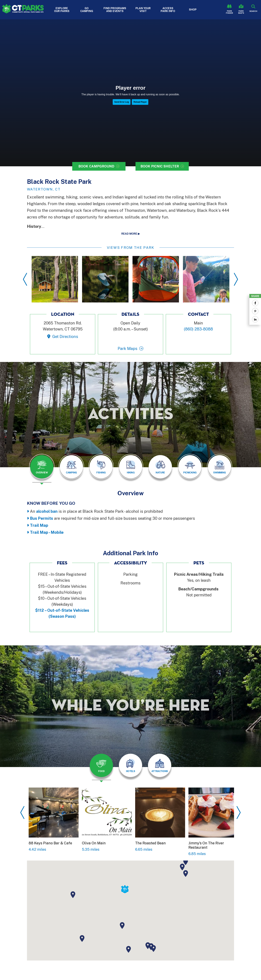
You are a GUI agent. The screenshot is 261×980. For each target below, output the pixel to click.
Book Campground (96, 166)
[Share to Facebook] (255, 303)
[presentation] (42, 469)
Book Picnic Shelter (160, 166)
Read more (129, 234)
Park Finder (229, 12)
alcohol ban (47, 511)
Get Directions (65, 336)
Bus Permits (42, 518)
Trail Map (39, 525)
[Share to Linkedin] (255, 319)
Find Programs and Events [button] (115, 10)
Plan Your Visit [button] (143, 10)
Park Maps (241, 12)
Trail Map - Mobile (47, 532)
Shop (193, 10)
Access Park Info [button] (168, 10)
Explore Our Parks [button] (62, 10)
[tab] (42, 467)
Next (236, 279)
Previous (25, 279)
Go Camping (87, 10)
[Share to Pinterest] (255, 311)
